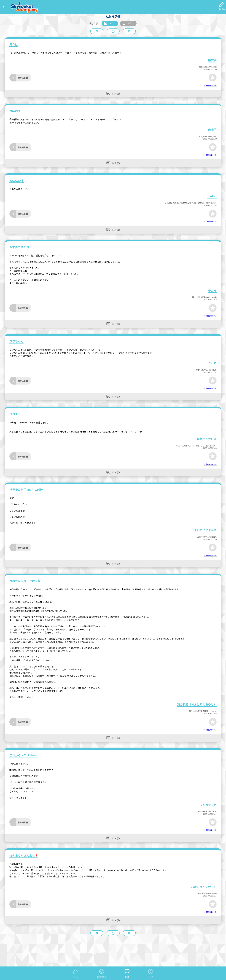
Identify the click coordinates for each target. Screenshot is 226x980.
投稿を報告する (211, 85)
